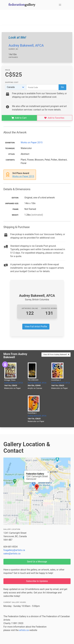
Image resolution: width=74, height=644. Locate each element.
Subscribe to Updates (37, 581)
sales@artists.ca (12, 554)
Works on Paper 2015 (32, 142)
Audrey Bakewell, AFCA (26, 45)
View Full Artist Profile (36, 327)
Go (62, 87)
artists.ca (24, 630)
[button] (60, 5)
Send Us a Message (37, 562)
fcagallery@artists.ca (14, 550)
